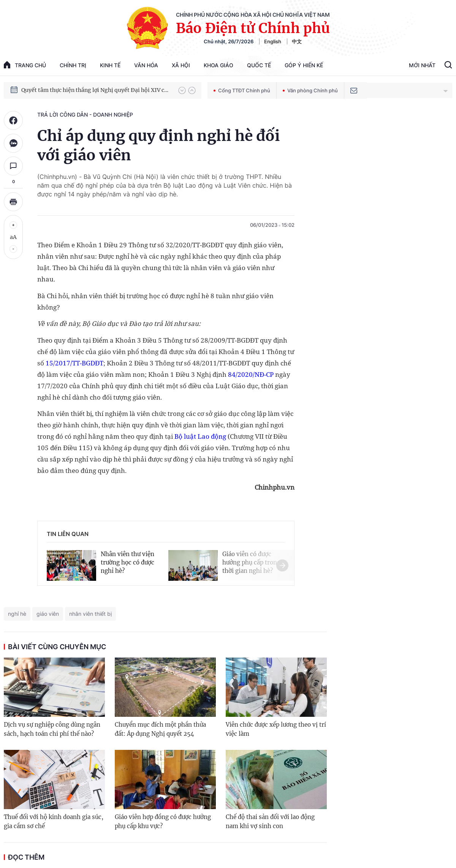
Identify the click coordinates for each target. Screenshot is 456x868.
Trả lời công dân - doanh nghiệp (85, 115)
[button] (182, 90)
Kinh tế (110, 65)
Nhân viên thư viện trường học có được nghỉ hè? (127, 562)
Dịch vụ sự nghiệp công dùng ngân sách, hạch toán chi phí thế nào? (52, 729)
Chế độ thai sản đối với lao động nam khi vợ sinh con (270, 821)
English (273, 41)
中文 (297, 41)
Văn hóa (146, 65)
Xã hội (181, 65)
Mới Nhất (422, 65)
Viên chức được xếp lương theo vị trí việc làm (276, 729)
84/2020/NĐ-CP (251, 374)
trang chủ (25, 65)
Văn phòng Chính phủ (310, 90)
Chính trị (73, 65)
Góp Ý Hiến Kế (304, 65)
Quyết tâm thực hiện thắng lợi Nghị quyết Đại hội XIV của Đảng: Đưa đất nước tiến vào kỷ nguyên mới (96, 90)
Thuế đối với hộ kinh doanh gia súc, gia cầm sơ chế (54, 821)
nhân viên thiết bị (90, 614)
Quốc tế (259, 65)
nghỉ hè (17, 614)
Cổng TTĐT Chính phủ (242, 90)
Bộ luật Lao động (200, 436)
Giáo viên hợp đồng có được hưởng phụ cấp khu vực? (163, 821)
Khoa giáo (218, 65)
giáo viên (48, 614)
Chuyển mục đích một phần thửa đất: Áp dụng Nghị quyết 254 (160, 729)
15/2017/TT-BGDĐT (74, 363)
